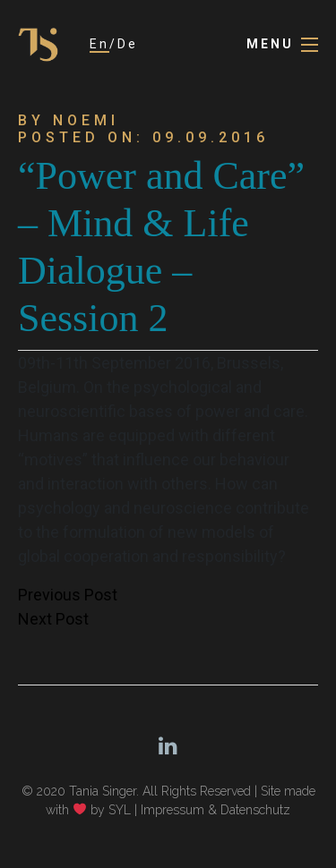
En (99, 44)
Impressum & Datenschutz (215, 810)
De (128, 44)
